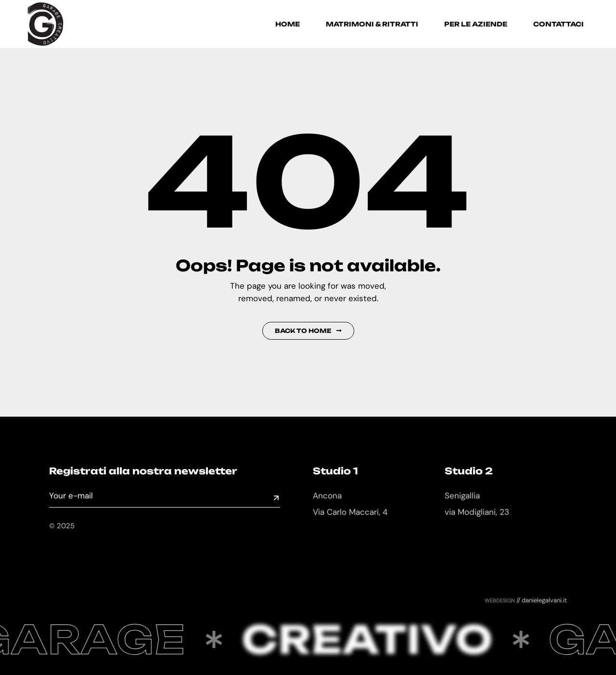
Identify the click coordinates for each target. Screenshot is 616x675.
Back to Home (308, 331)
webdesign (500, 600)
